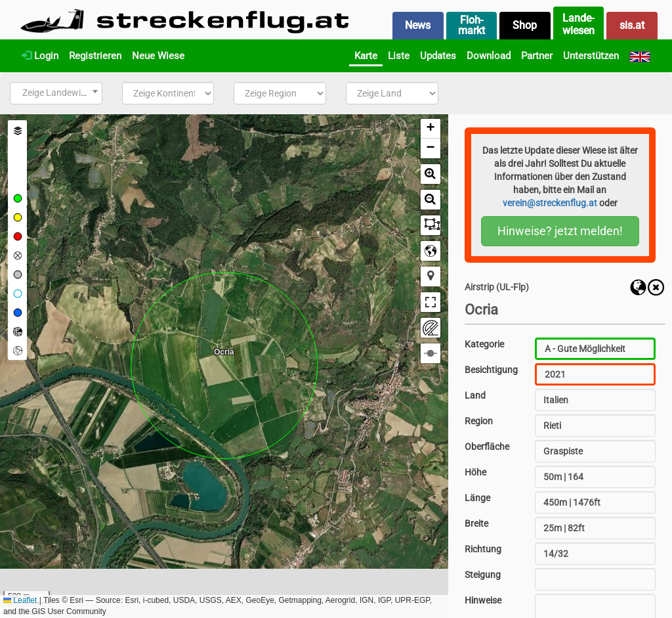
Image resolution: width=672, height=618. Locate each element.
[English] (640, 56)
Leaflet (20, 600)
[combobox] (56, 93)
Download (489, 56)
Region (479, 421)
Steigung (483, 575)
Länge (477, 498)
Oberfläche (487, 447)
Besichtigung (491, 370)
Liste (399, 56)
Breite (476, 523)
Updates (438, 56)
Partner (537, 56)
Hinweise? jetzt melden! (560, 231)
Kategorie (484, 344)
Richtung (483, 549)
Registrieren (95, 56)
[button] (430, 129)
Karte (366, 56)
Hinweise (483, 600)
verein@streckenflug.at (550, 203)
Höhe (475, 472)
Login (40, 56)
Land (475, 395)
